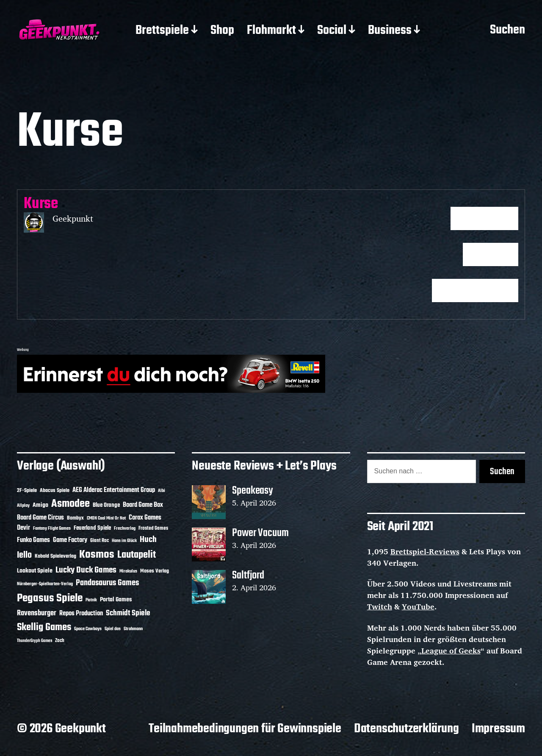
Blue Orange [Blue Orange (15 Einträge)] (106, 505)
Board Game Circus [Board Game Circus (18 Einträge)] (40, 518)
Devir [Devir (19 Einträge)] (24, 528)
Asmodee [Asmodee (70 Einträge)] (71, 504)
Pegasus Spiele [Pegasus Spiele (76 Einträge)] (50, 598)
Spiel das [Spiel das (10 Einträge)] (113, 629)
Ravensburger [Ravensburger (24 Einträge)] (37, 613)
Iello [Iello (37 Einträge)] (24, 555)
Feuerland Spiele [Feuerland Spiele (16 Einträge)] (92, 528)
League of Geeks (451, 650)
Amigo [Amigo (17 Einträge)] (40, 505)
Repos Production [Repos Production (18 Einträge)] (81, 614)
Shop (222, 31)
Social (332, 31)
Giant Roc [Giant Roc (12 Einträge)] (100, 541)
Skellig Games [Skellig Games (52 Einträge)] (44, 627)
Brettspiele (162, 31)
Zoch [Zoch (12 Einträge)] (60, 641)
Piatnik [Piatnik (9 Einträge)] (91, 600)
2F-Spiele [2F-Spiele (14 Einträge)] (27, 491)
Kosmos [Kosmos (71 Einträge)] (97, 555)
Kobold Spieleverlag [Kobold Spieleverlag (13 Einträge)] (55, 556)
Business (390, 31)
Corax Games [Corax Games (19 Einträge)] (145, 518)
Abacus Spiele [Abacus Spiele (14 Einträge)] (55, 491)
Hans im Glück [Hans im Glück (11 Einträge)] (124, 541)
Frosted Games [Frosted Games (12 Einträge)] (153, 528)
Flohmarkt (271, 31)
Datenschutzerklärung (406, 729)
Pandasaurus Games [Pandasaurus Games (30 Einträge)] (107, 583)
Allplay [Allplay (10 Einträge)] (23, 506)
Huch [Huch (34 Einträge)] (148, 540)
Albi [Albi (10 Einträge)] (162, 491)
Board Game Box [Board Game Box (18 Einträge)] (143, 505)
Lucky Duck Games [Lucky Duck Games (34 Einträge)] (86, 570)
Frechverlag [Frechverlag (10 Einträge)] (125, 528)
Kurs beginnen (484, 219)
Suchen (507, 31)
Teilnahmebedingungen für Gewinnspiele (245, 729)
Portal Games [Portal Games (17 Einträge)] (116, 600)
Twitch (380, 606)
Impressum (498, 729)
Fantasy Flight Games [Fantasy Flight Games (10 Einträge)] (52, 528)
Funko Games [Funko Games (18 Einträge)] (33, 540)
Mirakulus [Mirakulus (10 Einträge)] (128, 571)
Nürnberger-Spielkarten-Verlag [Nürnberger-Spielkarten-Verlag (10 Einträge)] (45, 584)
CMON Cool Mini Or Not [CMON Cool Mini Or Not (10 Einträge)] (106, 518)
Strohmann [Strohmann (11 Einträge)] (133, 629)
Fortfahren (491, 255)
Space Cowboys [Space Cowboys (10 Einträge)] (88, 629)
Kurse (41, 204)
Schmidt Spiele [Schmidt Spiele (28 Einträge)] (128, 613)
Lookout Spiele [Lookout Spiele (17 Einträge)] (35, 571)
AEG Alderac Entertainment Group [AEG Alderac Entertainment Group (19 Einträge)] (114, 490)
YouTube (418, 606)
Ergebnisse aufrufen (475, 291)
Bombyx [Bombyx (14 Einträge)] (75, 518)
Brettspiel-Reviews (425, 551)
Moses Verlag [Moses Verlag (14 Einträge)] (155, 571)
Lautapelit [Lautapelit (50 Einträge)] (137, 555)
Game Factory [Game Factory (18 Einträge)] (70, 540)
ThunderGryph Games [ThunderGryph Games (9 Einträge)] (35, 641)
